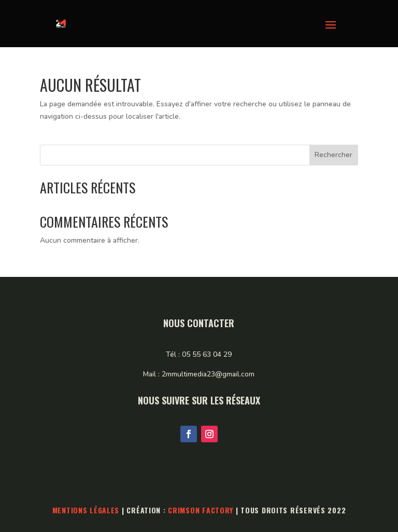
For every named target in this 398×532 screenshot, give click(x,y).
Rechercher (333, 155)
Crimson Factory (201, 510)
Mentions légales (86, 510)
